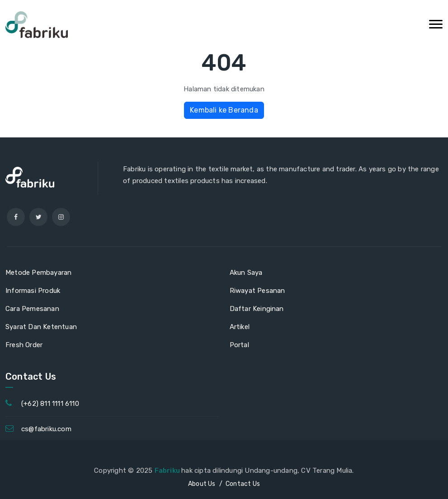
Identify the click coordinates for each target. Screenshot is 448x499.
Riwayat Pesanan (257, 291)
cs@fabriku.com (46, 429)
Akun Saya (246, 273)
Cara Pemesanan (32, 309)
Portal (239, 345)
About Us (202, 484)
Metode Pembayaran (38, 273)
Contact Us (243, 484)
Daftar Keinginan (257, 309)
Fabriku (168, 471)
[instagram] (61, 217)
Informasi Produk (33, 291)
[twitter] (38, 217)
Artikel (240, 327)
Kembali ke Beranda (224, 110)
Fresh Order (24, 345)
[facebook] (16, 217)
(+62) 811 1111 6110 (50, 404)
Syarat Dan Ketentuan (41, 327)
